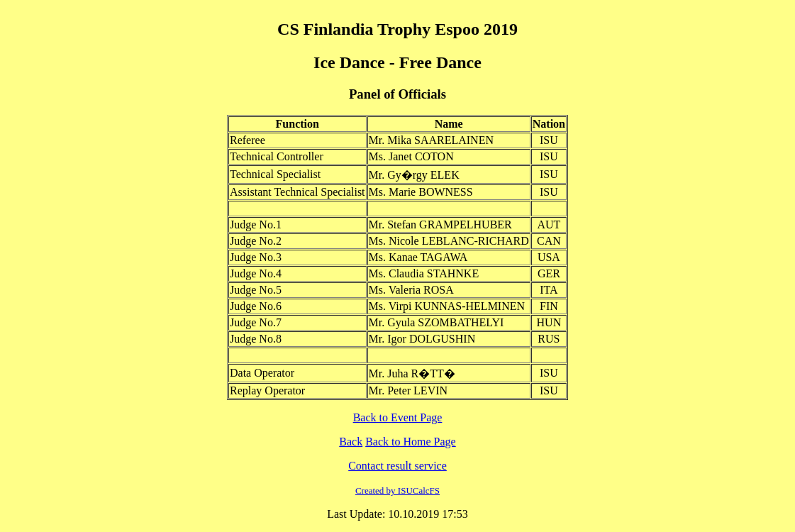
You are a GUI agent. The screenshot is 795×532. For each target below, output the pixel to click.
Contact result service (397, 466)
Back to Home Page (411, 442)
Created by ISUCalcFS (397, 491)
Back (351, 442)
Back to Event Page (398, 417)
